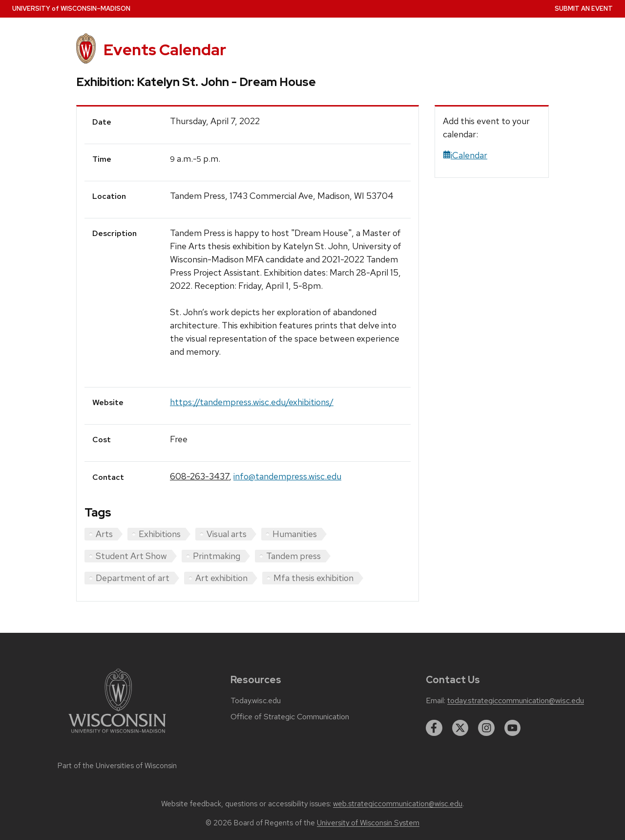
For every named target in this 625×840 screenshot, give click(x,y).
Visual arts (227, 534)
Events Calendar (165, 50)
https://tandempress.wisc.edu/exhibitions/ (252, 402)
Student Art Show (131, 556)
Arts (104, 534)
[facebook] (434, 728)
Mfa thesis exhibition (313, 578)
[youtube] (513, 728)
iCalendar (465, 155)
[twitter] (460, 728)
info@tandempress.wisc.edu (287, 476)
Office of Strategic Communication (290, 717)
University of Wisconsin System (368, 823)
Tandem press (293, 556)
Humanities (295, 534)
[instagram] (486, 728)
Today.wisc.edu (256, 701)
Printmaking (217, 556)
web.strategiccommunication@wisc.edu (398, 804)
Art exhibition (221, 578)
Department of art (133, 578)
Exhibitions (160, 534)
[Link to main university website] (117, 735)
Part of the (117, 766)
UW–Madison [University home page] (71, 9)
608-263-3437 (199, 476)
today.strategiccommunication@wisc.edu (516, 701)
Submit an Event (584, 9)
